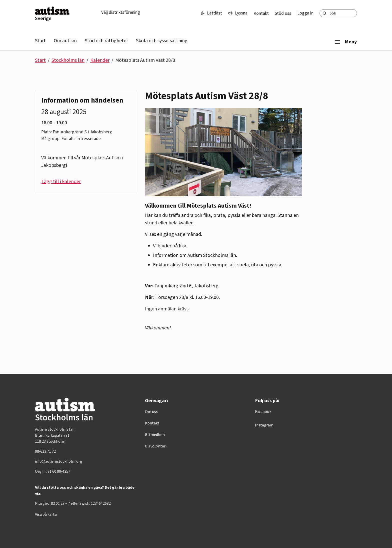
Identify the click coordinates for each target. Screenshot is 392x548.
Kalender (100, 60)
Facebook (263, 412)
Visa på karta (46, 514)
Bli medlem (155, 435)
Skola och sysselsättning (162, 41)
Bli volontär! (156, 446)
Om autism (65, 41)
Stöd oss (283, 13)
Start (40, 41)
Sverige (43, 19)
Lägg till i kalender (61, 182)
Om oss (151, 412)
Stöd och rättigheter (106, 41)
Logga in (305, 13)
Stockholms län (68, 60)
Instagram (264, 425)
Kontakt (261, 13)
